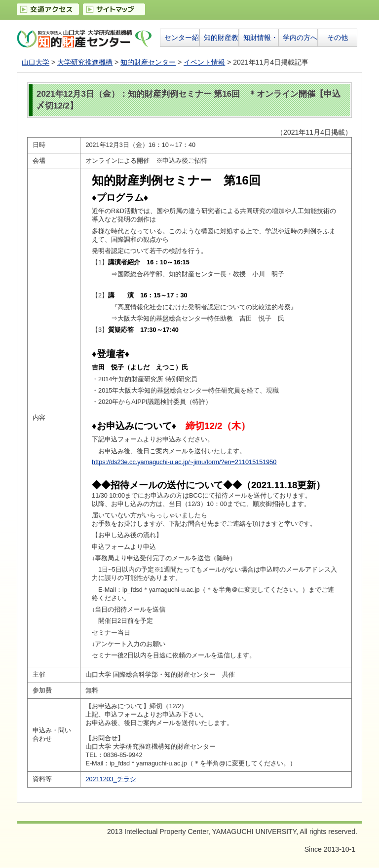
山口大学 (36, 62)
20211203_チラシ (111, 779)
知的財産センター (148, 62)
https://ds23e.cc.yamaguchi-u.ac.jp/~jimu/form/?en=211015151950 (184, 462)
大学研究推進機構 (85, 62)
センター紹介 (182, 37)
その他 (338, 37)
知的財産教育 (221, 37)
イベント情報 (204, 62)
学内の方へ (300, 37)
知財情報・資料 (261, 37)
